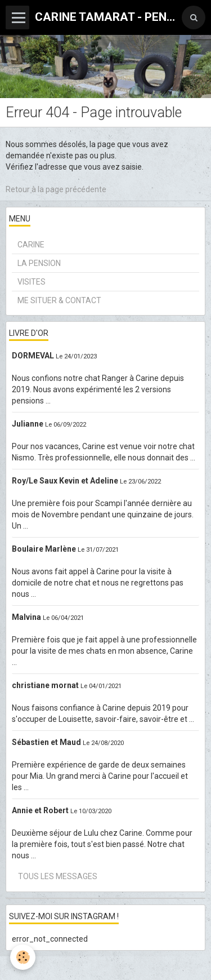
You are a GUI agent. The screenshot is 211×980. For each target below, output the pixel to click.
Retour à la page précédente (56, 189)
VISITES (32, 282)
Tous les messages (58, 876)
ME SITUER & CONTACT (59, 300)
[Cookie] (23, 957)
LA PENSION (39, 263)
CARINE (31, 245)
